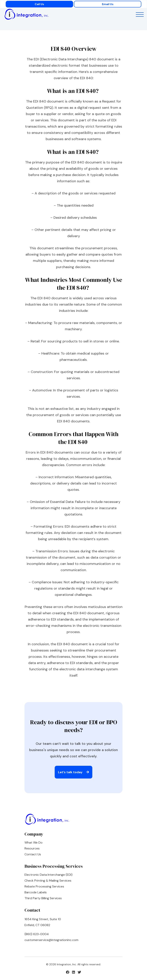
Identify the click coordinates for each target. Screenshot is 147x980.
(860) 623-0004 (37, 934)
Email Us (108, 4)
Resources (32, 848)
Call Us (39, 4)
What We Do (34, 843)
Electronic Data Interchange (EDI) (49, 875)
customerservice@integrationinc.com (51, 940)
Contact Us (33, 854)
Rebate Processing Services (44, 886)
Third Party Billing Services (43, 898)
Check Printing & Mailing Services (48, 881)
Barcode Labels (36, 892)
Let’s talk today (73, 772)
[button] (140, 15)
